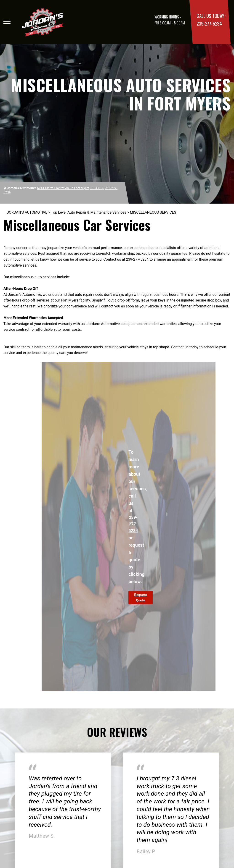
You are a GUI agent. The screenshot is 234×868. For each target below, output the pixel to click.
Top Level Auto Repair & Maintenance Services (89, 212)
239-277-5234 (209, 23)
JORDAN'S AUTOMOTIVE (27, 212)
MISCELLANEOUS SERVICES (153, 212)
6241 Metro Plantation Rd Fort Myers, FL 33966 (70, 188)
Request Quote (140, 598)
